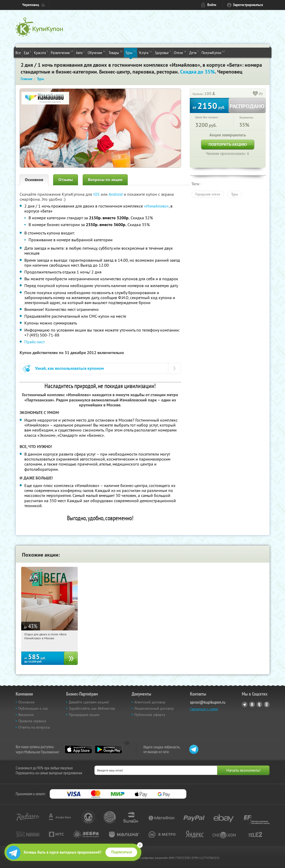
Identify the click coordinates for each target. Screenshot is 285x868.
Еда (27, 52)
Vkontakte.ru (252, 704)
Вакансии (26, 715)
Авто (80, 52)
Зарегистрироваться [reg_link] (248, 5)
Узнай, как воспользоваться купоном (69, 368)
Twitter (259, 704)
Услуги (145, 52)
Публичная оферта (150, 715)
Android (116, 194)
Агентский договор (150, 702)
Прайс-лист (35, 342)
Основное (34, 180)
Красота (41, 52)
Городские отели (208, 194)
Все (18, 53)
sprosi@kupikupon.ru (208, 702)
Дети (194, 52)
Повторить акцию (228, 144)
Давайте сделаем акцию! (89, 702)
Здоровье (163, 52)
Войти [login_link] (212, 5)
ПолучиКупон (213, 52)
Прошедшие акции (84, 715)
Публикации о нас (33, 708)
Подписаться (122, 852)
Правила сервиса (32, 721)
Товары (116, 52)
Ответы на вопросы (34, 727)
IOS (97, 194)
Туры (131, 52)
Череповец (31, 5)
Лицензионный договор (154, 708)
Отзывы (66, 180)
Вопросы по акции (105, 180)
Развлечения (62, 52)
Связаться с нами (204, 709)
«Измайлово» (156, 206)
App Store (78, 749)
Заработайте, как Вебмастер (92, 708)
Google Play (108, 749)
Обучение (97, 52)
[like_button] (255, 94)
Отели (180, 52)
